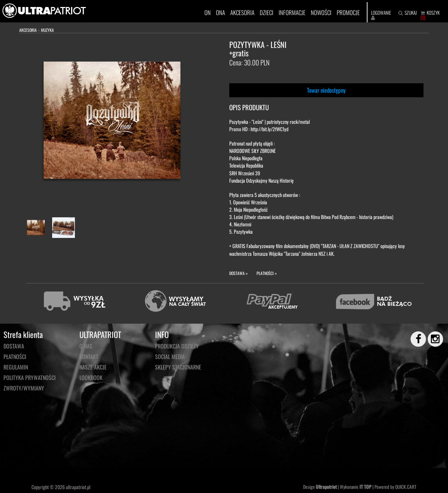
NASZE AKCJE (93, 367)
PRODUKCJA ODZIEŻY (177, 346)
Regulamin (16, 367)
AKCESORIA (242, 12)
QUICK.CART (406, 487)
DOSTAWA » (239, 273)
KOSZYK (433, 13)
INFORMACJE (292, 12)
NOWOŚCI (321, 12)
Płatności (15, 357)
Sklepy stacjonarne (178, 367)
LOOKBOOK (91, 378)
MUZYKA (47, 30)
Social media (170, 357)
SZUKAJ (411, 13)
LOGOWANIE (381, 13)
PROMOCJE (348, 12)
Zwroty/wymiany (24, 388)
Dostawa (14, 346)
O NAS (86, 346)
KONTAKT (89, 357)
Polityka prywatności (30, 378)
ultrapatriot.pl (78, 487)
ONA (220, 12)
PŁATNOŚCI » (267, 273)
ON (208, 12)
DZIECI (267, 12)
